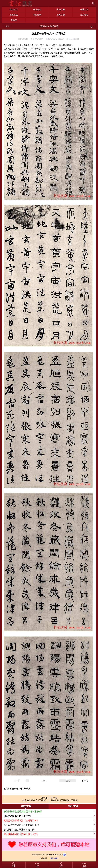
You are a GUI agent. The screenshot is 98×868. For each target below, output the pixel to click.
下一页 (85, 780)
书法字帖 (43, 26)
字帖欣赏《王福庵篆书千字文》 (65, 800)
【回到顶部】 (54, 858)
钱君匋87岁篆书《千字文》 (35, 800)
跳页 (68, 780)
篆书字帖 (54, 26)
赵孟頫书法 (25, 789)
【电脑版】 (43, 858)
